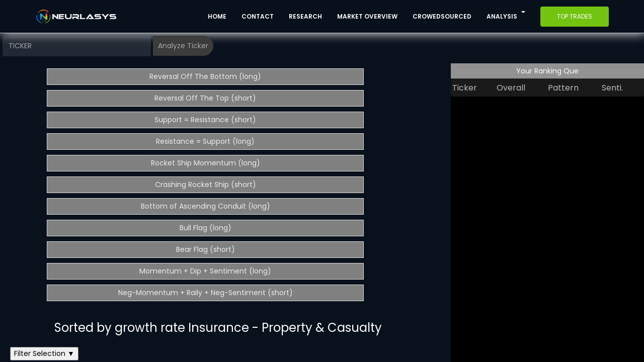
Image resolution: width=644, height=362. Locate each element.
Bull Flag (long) (206, 228)
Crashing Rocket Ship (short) (206, 185)
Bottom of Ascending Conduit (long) (206, 206)
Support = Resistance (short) (205, 120)
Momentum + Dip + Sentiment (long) (205, 271)
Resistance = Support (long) (205, 141)
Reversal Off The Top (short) (205, 98)
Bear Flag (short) (206, 249)
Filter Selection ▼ (44, 353)
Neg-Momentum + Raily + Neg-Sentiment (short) (206, 293)
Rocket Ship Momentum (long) (206, 163)
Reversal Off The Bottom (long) (205, 76)
